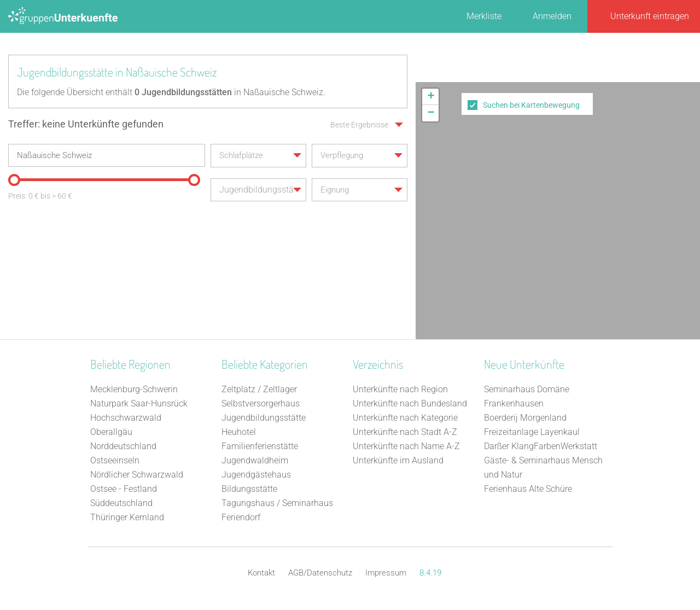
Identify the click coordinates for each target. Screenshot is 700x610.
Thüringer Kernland (127, 517)
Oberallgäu (111, 432)
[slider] (14, 179)
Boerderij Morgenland (525, 418)
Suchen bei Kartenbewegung (531, 105)
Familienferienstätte (260, 446)
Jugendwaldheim (255, 460)
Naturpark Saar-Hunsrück (139, 403)
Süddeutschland (121, 503)
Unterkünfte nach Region (400, 389)
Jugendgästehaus (256, 475)
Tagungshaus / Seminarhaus (277, 503)
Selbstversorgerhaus (261, 403)
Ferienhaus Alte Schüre (528, 489)
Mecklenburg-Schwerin (134, 389)
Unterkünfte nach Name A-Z (406, 446)
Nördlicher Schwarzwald (137, 475)
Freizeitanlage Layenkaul (532, 432)
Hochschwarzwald (126, 418)
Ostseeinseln (115, 460)
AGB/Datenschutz (320, 573)
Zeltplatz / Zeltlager (259, 389)
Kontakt (261, 573)
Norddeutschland (123, 446)
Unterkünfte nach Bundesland (410, 403)
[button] (430, 97)
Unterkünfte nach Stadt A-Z (405, 432)
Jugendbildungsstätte (264, 418)
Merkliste (484, 16)
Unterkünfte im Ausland (398, 460)
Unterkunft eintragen (650, 16)
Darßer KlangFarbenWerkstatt (541, 446)
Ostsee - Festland (124, 489)
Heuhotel (239, 432)
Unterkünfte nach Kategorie (405, 418)
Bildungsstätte (249, 489)
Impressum (386, 573)
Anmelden (552, 16)
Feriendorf (241, 517)
